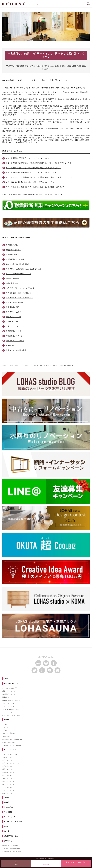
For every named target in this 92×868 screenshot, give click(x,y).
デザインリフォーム (9, 787)
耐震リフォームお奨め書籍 (16, 350)
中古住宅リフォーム (9, 766)
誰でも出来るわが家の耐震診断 (18, 264)
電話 (16, 863)
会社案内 (6, 802)
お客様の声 (10, 345)
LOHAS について (8, 697)
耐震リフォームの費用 (14, 302)
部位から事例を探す (9, 742)
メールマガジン (9, 807)
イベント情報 (8, 812)
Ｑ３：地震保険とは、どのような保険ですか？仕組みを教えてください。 (34, 168)
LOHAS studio (23, 4)
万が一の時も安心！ (14, 322)
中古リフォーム (7, 760)
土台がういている (13, 326)
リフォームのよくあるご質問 (13, 822)
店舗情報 (6, 798)
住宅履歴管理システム (11, 836)
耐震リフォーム (7, 769)
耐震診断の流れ (12, 245)
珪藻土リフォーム (8, 781)
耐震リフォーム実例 (14, 312)
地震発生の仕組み (13, 278)
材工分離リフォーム (9, 691)
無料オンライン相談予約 (10, 846)
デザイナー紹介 (7, 712)
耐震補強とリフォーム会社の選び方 (19, 298)
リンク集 (6, 831)
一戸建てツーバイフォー (10, 730)
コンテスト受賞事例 (9, 733)
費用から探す (7, 736)
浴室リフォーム (7, 778)
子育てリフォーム (8, 790)
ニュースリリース (9, 817)
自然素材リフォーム (9, 694)
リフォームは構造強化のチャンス (19, 274)
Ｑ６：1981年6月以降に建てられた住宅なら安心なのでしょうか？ (31, 182)
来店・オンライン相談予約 (76, 862)
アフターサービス (8, 706)
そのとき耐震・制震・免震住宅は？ (19, 293)
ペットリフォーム (8, 784)
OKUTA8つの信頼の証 (10, 688)
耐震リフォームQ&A (14, 317)
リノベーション (7, 757)
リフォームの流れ (8, 703)
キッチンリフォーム (9, 775)
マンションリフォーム (10, 754)
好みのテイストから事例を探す (12, 739)
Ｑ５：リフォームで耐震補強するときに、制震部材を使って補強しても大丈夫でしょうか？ (40, 177)
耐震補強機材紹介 (13, 307)
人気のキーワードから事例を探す (13, 745)
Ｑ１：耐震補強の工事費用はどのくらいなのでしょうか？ (28, 158)
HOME (6, 678)
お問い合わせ (8, 841)
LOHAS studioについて (11, 683)
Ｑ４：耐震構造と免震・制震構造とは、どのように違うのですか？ (31, 173)
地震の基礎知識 (12, 283)
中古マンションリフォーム (11, 763)
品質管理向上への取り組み (11, 715)
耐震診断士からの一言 (14, 336)
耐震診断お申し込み (14, 255)
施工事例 (6, 719)
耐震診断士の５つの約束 (15, 259)
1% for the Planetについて (11, 709)
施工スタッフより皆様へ (15, 341)
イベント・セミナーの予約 (11, 849)
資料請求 (46, 863)
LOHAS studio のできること (11, 700)
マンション (6, 727)
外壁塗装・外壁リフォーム (11, 772)
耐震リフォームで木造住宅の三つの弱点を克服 (24, 269)
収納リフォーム (7, 793)
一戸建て (5, 724)
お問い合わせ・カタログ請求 (12, 852)
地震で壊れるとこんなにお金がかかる (20, 288)
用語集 (6, 826)
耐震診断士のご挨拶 (14, 331)
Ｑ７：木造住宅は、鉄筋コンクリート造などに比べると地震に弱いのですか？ (35, 187)
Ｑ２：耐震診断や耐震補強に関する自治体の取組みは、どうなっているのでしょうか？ (39, 163)
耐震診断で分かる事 (14, 250)
